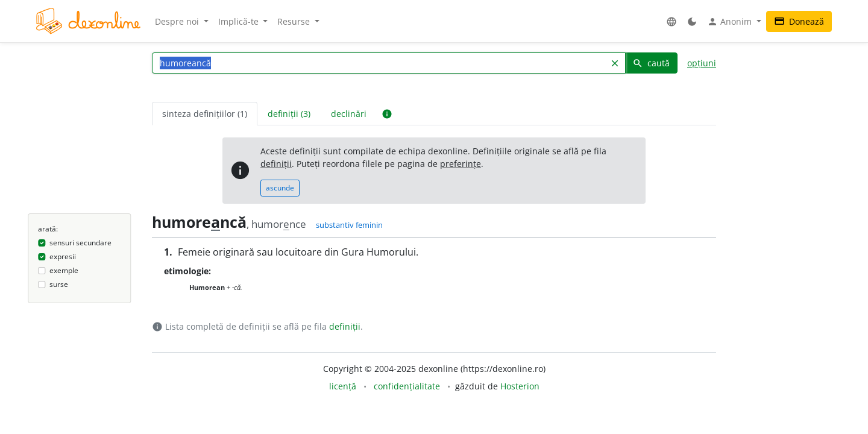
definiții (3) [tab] (289, 114)
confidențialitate (407, 386)
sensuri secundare (80, 243)
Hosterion (520, 386)
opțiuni (702, 63)
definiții (276, 164)
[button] (671, 21)
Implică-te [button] (240, 21)
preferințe (461, 164)
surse (59, 284)
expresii (63, 256)
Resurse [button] (295, 21)
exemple (64, 270)
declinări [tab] (349, 114)
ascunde (280, 188)
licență (343, 386)
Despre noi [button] (178, 21)
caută (651, 63)
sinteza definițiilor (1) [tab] (205, 114)
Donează (799, 21)
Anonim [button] (731, 22)
